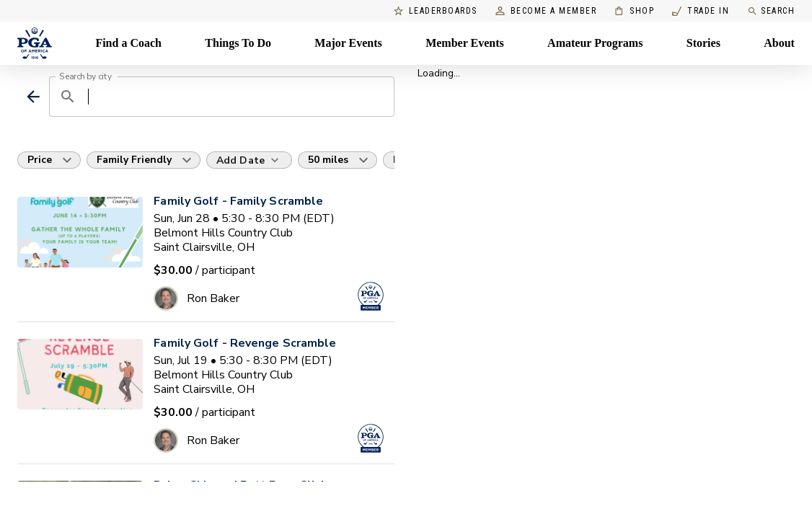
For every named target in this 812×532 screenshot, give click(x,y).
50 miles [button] (328, 160)
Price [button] (40, 160)
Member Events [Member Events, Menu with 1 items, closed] (465, 43)
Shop (634, 11)
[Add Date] (249, 160)
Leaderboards (436, 11)
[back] (33, 97)
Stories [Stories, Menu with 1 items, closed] (703, 43)
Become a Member (546, 11)
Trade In (701, 11)
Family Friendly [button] (134, 160)
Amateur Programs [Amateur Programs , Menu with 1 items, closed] (595, 43)
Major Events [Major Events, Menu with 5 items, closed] (348, 43)
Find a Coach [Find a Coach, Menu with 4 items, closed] (128, 43)
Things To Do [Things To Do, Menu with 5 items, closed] (238, 43)
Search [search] (771, 11)
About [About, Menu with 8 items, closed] (779, 43)
